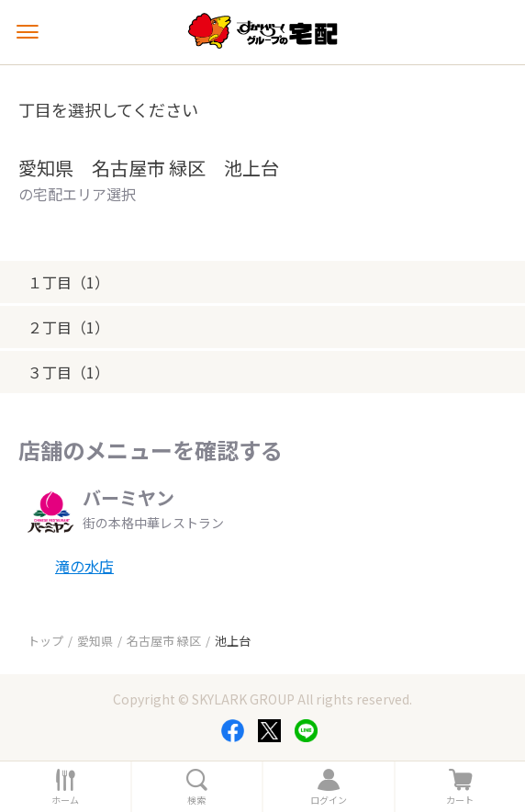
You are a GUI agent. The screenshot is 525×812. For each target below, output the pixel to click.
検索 (196, 800)
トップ (45, 641)
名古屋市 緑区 (164, 641)
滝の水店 (84, 566)
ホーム (65, 800)
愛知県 (95, 641)
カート (460, 800)
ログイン (329, 800)
